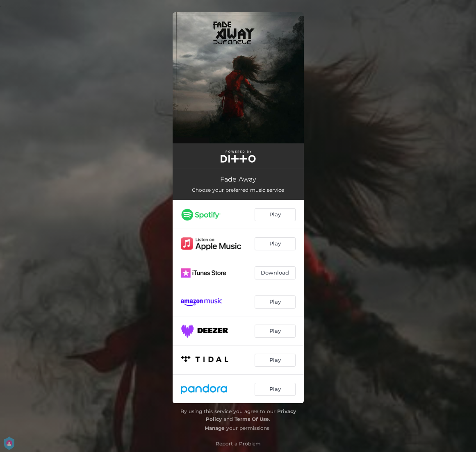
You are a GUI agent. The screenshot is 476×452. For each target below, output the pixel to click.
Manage (215, 428)
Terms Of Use (252, 419)
